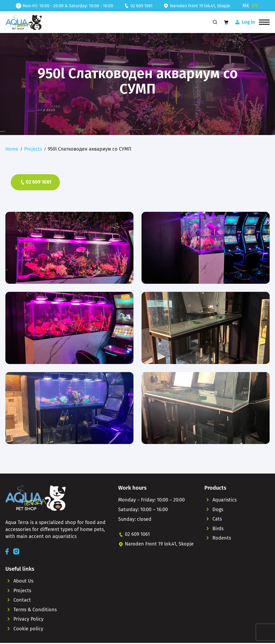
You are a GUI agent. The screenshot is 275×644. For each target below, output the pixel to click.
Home (12, 149)
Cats (217, 519)
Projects (33, 149)
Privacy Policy (28, 620)
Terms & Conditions (35, 610)
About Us (23, 581)
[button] (264, 23)
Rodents (222, 539)
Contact (22, 601)
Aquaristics (225, 500)
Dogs (218, 510)
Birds (218, 529)
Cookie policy (28, 630)
